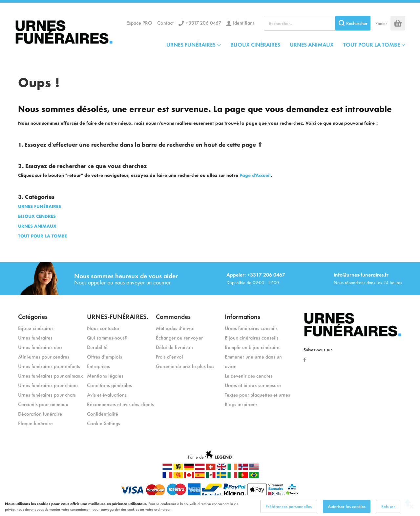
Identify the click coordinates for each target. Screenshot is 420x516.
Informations (242, 316)
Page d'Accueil (255, 175)
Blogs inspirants (241, 404)
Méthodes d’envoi (175, 328)
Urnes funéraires (35, 337)
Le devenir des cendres (249, 375)
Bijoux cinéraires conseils (252, 337)
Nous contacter (103, 328)
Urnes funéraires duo (40, 347)
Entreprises (98, 366)
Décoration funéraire (40, 413)
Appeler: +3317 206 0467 (256, 274)
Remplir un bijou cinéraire (252, 347)
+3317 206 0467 (203, 22)
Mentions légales (105, 375)
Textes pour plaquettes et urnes (257, 394)
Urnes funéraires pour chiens (48, 385)
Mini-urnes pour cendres (44, 356)
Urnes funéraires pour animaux (51, 375)
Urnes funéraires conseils (251, 328)
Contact (165, 22)
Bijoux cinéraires (36, 328)
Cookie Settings (104, 423)
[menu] (286, 44)
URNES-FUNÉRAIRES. (118, 316)
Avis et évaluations (107, 394)
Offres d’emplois (105, 356)
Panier (381, 23)
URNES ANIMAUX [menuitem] (312, 44)
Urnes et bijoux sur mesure (253, 385)
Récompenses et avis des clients (120, 404)
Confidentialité (103, 413)
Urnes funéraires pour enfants (49, 366)
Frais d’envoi (169, 356)
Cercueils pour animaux (43, 404)
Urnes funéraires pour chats (47, 394)
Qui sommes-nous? (107, 337)
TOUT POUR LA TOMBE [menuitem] (372, 44)
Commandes (173, 316)
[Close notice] (411, 511)
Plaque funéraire (35, 423)
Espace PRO (139, 22)
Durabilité (97, 347)
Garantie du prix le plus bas (185, 366)
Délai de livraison (174, 347)
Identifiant (243, 22)
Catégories (33, 316)
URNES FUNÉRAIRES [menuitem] (191, 44)
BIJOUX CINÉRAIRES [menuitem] (255, 44)
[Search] (353, 23)
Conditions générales (109, 385)
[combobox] (317, 23)
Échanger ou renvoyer (179, 337)
